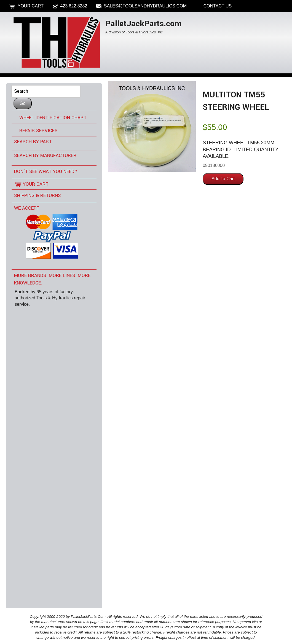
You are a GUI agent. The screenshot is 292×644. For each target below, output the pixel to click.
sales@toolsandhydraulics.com (145, 6)
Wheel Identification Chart (53, 118)
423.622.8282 (74, 6)
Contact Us (218, 6)
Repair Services (38, 131)
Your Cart (31, 6)
